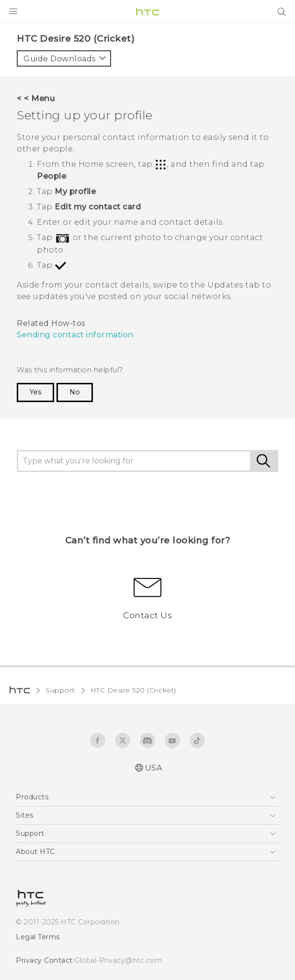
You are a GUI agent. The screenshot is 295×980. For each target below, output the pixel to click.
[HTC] (147, 12)
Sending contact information (75, 335)
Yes (35, 392)
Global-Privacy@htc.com (118, 960)
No (75, 392)
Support (60, 690)
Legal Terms (38, 937)
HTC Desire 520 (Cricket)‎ (133, 690)
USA (154, 768)
